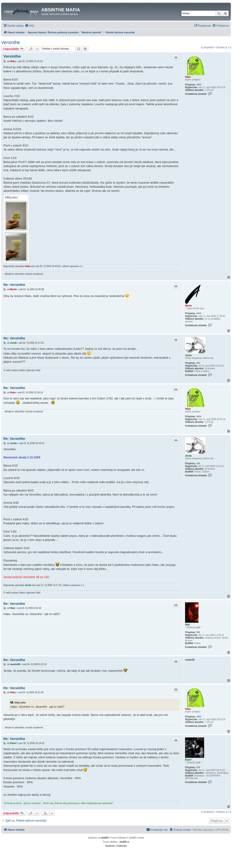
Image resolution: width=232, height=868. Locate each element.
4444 (199, 313)
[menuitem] (29, 26)
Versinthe (11, 42)
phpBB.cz (124, 842)
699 (198, 767)
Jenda (188, 355)
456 (198, 363)
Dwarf (188, 760)
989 (198, 632)
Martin (188, 306)
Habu (188, 77)
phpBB (104, 838)
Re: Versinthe (14, 285)
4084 (199, 85)
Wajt (187, 625)
